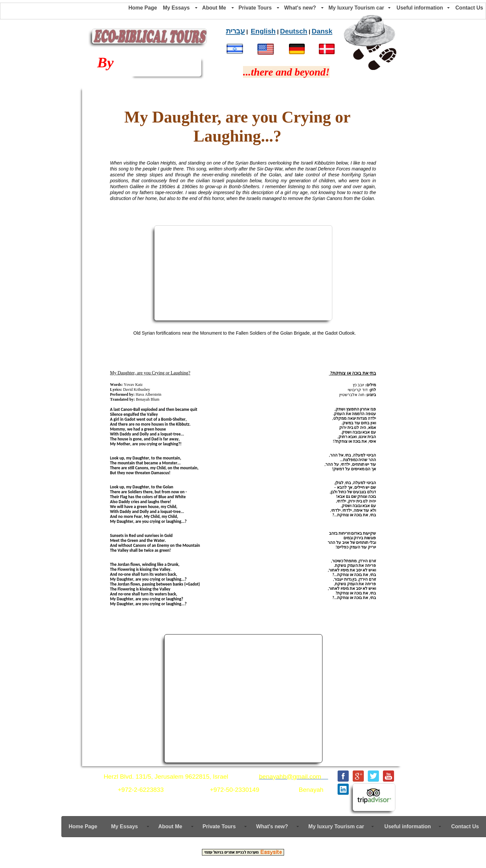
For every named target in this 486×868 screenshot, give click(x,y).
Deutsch (294, 31)
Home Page (143, 8)
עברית (235, 31)
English (263, 31)
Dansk (322, 31)
